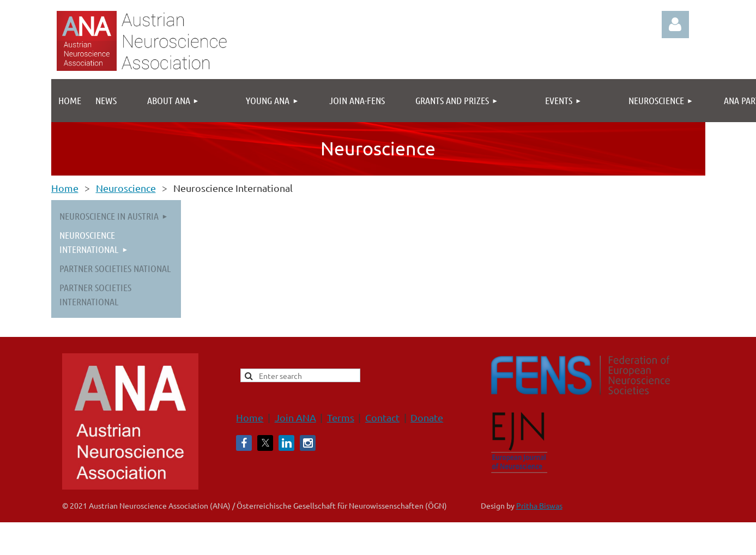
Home (65, 188)
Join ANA (295, 417)
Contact (382, 417)
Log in (675, 25)
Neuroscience (126, 188)
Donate (427, 417)
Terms (341, 417)
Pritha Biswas (539, 505)
